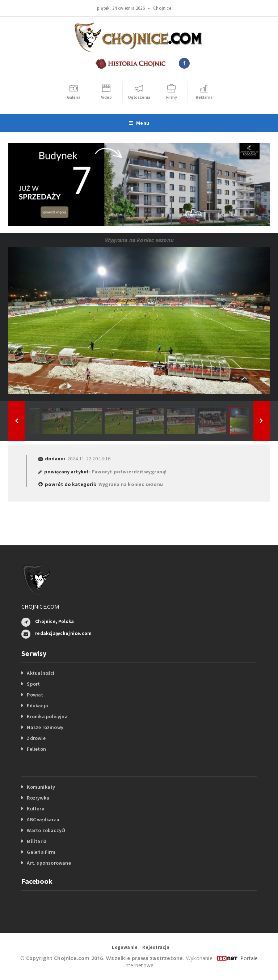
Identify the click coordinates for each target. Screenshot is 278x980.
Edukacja (37, 706)
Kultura (35, 809)
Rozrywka (38, 798)
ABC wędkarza (43, 819)
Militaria (37, 841)
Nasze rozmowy (45, 727)
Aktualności (41, 673)
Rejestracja (156, 947)
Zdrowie (36, 738)
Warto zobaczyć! (46, 830)
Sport (33, 684)
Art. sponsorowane (49, 863)
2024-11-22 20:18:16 (89, 459)
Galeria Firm (41, 852)
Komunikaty (41, 787)
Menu (139, 123)
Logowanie (125, 947)
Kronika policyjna (47, 716)
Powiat (35, 695)
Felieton (36, 749)
